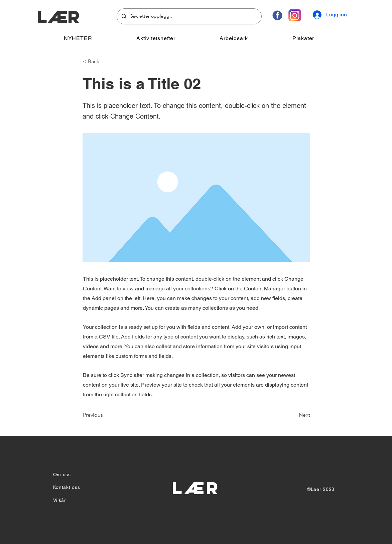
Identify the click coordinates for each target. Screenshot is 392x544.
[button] (156, 38)
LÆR (58, 17)
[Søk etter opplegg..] (189, 16)
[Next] (293, 415)
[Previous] (105, 415)
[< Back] (105, 61)
